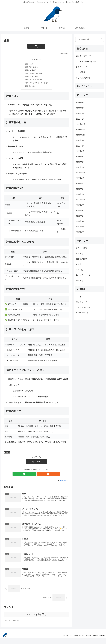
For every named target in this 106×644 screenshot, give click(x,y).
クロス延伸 (80, 72)
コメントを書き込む (36, 620)
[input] (90, 39)
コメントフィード (83, 307)
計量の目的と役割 (31, 77)
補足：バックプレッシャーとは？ (37, 84)
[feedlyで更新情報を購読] (34, 475)
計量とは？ (29, 64)
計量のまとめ (30, 87)
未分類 (7, 454)
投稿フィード (81, 302)
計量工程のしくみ (31, 67)
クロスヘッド (81, 67)
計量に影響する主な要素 (34, 74)
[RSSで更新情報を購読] (39, 475)
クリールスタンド (83, 78)
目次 (33, 59)
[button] (36, 46)
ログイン (79, 297)
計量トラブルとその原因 (34, 81)
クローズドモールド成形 (86, 62)
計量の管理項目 (30, 71)
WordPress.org (82, 313)
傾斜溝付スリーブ (83, 56)
